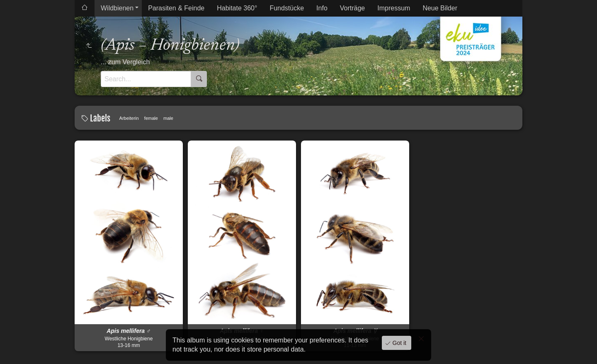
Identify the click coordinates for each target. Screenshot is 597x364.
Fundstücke (287, 8)
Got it (399, 343)
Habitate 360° (237, 8)
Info (322, 8)
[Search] (146, 79)
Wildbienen (117, 8)
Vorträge (352, 8)
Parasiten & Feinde (176, 8)
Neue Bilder (440, 8)
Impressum (394, 8)
